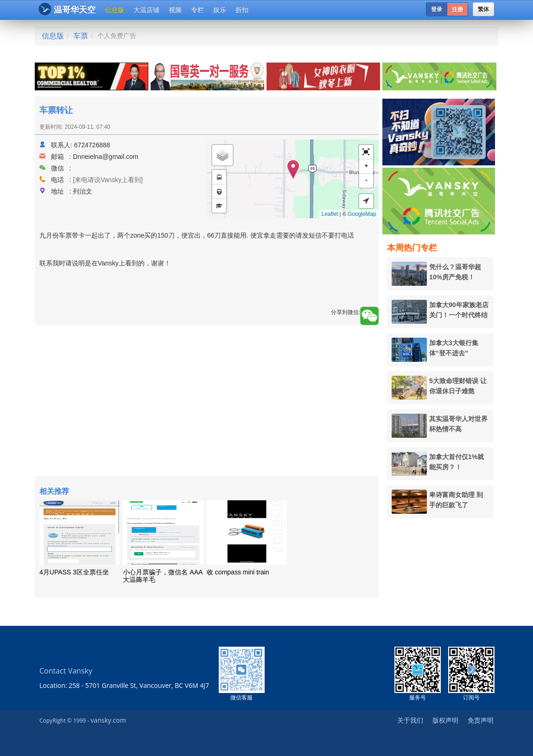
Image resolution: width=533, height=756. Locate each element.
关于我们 (410, 720)
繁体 (483, 9)
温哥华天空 (67, 9)
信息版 (114, 10)
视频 (175, 10)
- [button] (366, 180)
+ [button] (366, 166)
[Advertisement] (207, 402)
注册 (457, 9)
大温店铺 (146, 10)
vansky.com (108, 720)
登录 (437, 9)
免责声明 (481, 720)
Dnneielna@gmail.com (105, 157)
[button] (366, 152)
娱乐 (220, 10)
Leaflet (330, 214)
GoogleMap (362, 214)
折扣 (242, 10)
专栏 (197, 10)
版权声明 (445, 720)
